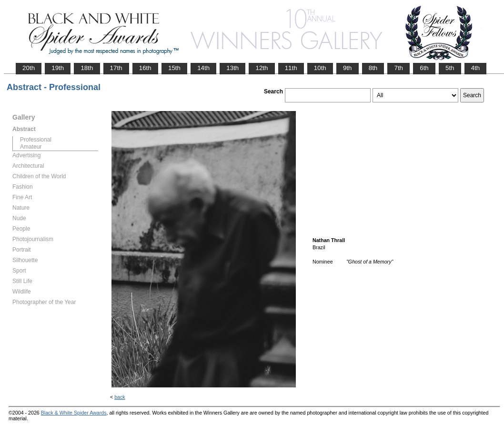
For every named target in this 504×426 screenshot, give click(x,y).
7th (398, 68)
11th (291, 68)
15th (174, 68)
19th (58, 68)
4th (476, 68)
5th (450, 68)
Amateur (31, 147)
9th (348, 68)
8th (373, 68)
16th (145, 68)
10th (320, 68)
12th (262, 68)
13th (232, 68)
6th (424, 68)
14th (203, 68)
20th (29, 68)
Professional (36, 140)
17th (116, 68)
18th (87, 68)
